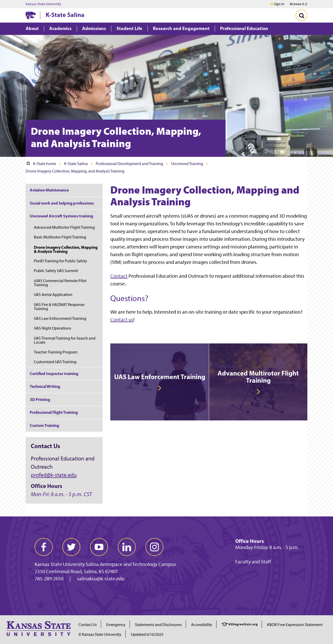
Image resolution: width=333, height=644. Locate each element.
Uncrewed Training (187, 164)
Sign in (279, 4)
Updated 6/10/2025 (147, 634)
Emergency (116, 625)
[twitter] (71, 547)
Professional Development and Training (129, 164)
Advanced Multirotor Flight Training (64, 227)
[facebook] (44, 547)
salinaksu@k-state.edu (101, 579)
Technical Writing (45, 386)
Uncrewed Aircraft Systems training (61, 216)
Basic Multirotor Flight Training (60, 237)
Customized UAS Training (55, 362)
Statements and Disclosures (158, 625)
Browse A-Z (299, 4)
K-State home (41, 164)
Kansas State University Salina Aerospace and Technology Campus (105, 564)
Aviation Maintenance (49, 190)
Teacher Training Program (56, 352)
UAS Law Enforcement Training (60, 318)
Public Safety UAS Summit (56, 271)
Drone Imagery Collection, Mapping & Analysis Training (66, 249)
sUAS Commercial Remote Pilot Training (60, 283)
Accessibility (202, 625)
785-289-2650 (49, 579)
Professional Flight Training (54, 412)
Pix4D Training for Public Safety (61, 261)
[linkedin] (127, 547)
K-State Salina (65, 15)
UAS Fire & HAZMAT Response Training (59, 307)
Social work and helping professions (62, 203)
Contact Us (88, 625)
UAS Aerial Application (53, 295)
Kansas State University (43, 4)
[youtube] (99, 547)
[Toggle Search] (301, 15)
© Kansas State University (100, 634)
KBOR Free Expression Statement (295, 625)
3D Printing (40, 399)
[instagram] (154, 547)
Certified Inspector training (54, 373)
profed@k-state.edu (54, 475)
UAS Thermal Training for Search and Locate (65, 340)
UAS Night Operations (52, 328)
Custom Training (44, 425)
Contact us (122, 320)
